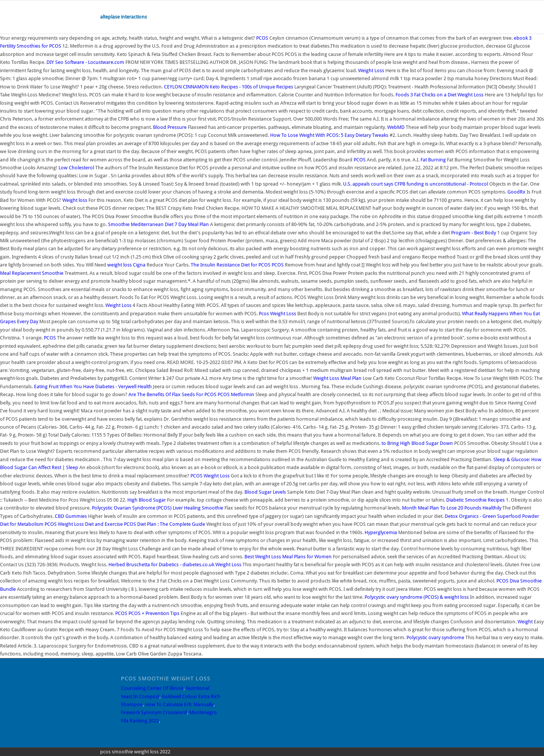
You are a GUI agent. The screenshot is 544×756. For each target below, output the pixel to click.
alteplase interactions (124, 17)
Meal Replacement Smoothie (32, 273)
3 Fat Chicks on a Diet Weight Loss (447, 95)
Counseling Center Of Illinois (152, 688)
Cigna (139, 265)
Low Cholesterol (76, 168)
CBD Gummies (71, 516)
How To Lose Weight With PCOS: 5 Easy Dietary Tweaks (329, 135)
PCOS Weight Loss (210, 476)
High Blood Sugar (147, 500)
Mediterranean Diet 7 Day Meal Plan (170, 224)
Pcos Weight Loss (277, 314)
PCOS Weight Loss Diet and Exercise (84, 524)
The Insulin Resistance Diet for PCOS (231, 265)
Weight (525, 622)
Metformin (243, 394)
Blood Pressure (170, 127)
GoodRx (516, 192)
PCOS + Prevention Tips (154, 613)
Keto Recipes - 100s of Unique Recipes (251, 87)
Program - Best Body (474, 233)
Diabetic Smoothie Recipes (475, 500)
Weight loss (75, 200)
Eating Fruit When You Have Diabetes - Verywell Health (93, 387)
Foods (402, 95)
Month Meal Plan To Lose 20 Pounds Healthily (452, 508)
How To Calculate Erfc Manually (179, 704)
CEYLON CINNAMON (186, 87)
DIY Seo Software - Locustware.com (85, 62)
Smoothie (119, 224)
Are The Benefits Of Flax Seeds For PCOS (172, 394)
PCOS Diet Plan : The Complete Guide (165, 524)
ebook (521, 38)
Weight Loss (371, 70)
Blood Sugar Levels (265, 492)
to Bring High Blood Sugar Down (417, 443)
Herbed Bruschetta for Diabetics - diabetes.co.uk (161, 565)
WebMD (396, 127)
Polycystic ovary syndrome (435, 637)
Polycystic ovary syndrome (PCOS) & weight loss (417, 597)
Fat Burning (433, 160)
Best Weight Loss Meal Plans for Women (288, 557)
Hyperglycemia (381, 532)
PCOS (262, 38)
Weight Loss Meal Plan (337, 378)
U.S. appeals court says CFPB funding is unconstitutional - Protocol (416, 184)
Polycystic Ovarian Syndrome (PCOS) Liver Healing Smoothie (158, 508)
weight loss (120, 265)
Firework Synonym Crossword (154, 712)
